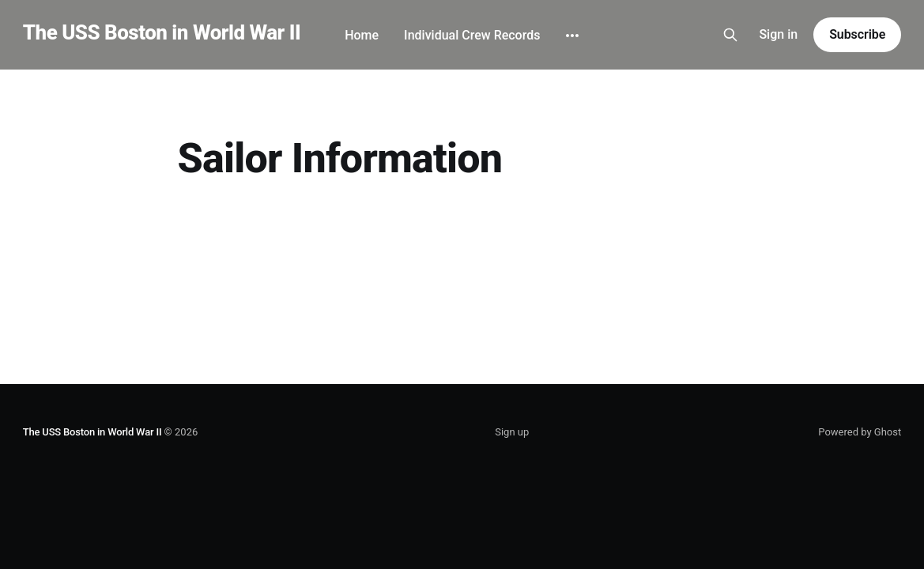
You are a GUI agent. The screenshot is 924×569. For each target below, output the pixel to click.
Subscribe (857, 34)
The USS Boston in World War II (162, 33)
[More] (572, 36)
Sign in (778, 34)
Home (362, 35)
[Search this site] (730, 35)
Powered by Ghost (860, 432)
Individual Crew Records (472, 35)
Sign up (512, 432)
